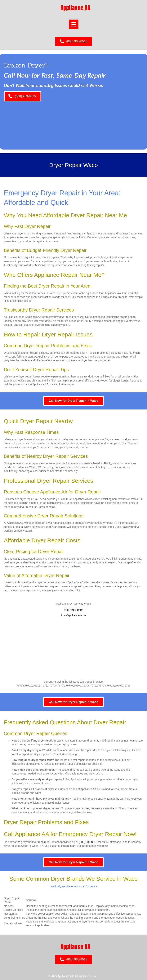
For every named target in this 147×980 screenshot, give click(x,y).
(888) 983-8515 (73, 610)
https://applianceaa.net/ (74, 615)
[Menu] (73, 24)
